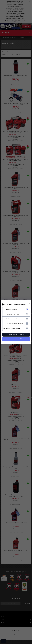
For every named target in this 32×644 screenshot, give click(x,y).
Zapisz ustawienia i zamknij (16, 335)
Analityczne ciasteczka (12, 319)
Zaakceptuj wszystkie (16, 339)
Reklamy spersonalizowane (13, 329)
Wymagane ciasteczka (12, 309)
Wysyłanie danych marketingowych (15, 324)
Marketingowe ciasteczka (13, 314)
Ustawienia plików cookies (14, 305)
